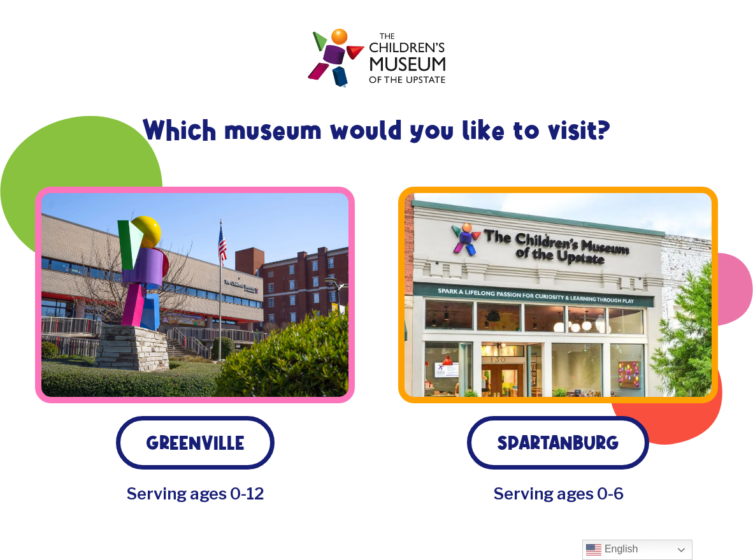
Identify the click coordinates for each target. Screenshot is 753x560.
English (612, 550)
